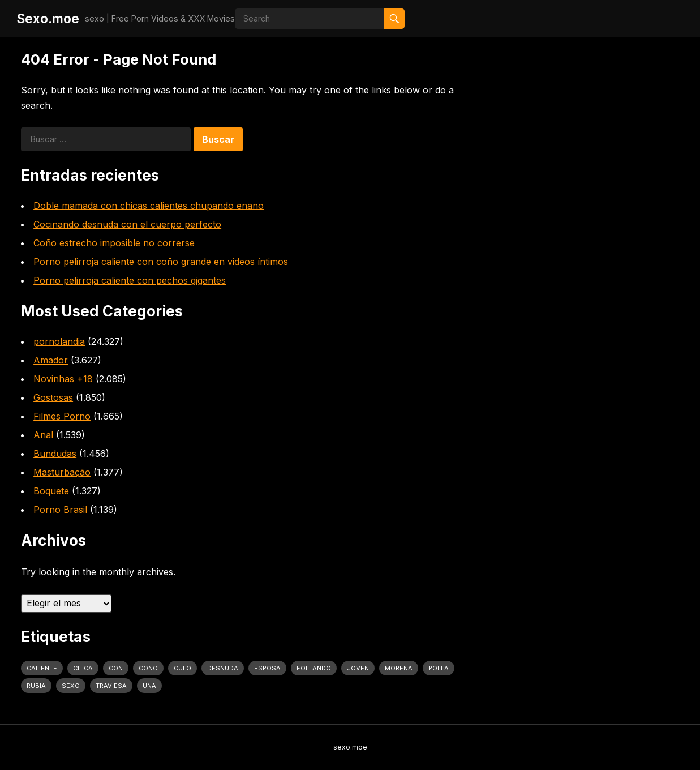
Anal (43, 435)
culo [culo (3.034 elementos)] (182, 668)
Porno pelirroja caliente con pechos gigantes (130, 280)
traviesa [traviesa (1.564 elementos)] (111, 686)
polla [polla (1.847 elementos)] (439, 668)
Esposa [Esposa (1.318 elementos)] (267, 668)
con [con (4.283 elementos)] (116, 668)
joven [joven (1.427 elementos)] (358, 668)
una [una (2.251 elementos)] (149, 686)
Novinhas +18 (63, 379)
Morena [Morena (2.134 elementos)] (399, 668)
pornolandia (59, 341)
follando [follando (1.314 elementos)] (314, 668)
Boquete (51, 491)
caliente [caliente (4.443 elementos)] (42, 668)
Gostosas (53, 397)
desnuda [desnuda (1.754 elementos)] (223, 668)
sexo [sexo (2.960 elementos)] (71, 686)
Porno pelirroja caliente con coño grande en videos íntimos (161, 262)
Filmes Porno (62, 416)
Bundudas (55, 454)
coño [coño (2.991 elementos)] (148, 668)
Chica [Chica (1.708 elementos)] (83, 668)
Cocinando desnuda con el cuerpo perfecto (127, 224)
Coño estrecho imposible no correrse (114, 243)
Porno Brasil (60, 510)
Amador (51, 360)
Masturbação (62, 472)
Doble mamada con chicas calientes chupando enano (149, 206)
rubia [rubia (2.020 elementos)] (36, 686)
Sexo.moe (48, 18)
